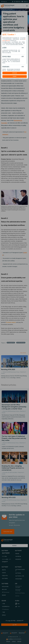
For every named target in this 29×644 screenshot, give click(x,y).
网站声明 (8, 41)
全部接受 (15, 76)
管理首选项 (15, 73)
